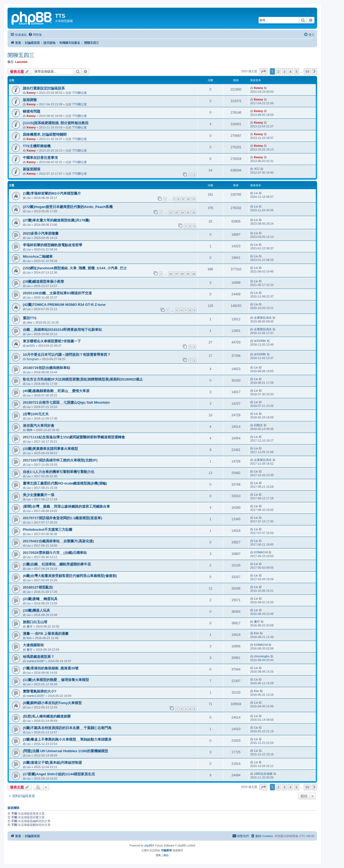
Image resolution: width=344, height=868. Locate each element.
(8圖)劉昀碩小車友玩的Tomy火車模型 (52, 703)
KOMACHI (261, 552)
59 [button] (307, 71)
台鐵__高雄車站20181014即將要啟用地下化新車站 (62, 330)
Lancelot (21, 62)
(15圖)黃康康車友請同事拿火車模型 (50, 449)
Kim (29, 638)
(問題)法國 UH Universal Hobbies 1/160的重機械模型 (65, 751)
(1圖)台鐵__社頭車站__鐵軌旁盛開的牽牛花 (57, 564)
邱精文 (258, 425)
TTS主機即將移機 (37, 146)
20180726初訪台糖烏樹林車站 (46, 368)
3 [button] (284, 71)
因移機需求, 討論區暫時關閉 (45, 134)
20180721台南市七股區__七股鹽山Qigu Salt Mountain (66, 402)
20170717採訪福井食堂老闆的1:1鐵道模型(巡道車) (62, 518)
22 (171, 212)
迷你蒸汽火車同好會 (39, 426)
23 (177, 212)
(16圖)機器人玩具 (36, 610)
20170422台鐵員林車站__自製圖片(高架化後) (58, 541)
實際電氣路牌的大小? (40, 691)
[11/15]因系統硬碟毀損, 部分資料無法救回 (56, 123)
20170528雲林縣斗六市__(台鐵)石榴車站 (55, 553)
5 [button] (297, 71)
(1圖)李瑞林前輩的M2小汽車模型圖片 (52, 193)
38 (182, 274)
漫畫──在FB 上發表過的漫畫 (46, 634)
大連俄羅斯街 (33, 645)
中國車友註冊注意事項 (40, 158)
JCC (257, 169)
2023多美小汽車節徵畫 (41, 233)
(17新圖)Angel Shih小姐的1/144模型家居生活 (59, 774)
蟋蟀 (30, 430)
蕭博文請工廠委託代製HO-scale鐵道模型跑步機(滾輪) (65, 483)
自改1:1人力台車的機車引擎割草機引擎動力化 (59, 472)
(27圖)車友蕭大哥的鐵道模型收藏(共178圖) (56, 220)
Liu (29, 198)
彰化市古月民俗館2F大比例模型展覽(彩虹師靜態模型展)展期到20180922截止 (83, 379)
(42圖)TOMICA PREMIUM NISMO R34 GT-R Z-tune (64, 305)
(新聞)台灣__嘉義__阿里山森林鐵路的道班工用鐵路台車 (66, 506)
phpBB (148, 846)
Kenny (31, 93)
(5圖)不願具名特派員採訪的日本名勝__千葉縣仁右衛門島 (67, 728)
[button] (263, 71)
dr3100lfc (260, 341)
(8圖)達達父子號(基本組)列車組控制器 (52, 763)
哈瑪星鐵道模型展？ (39, 657)
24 (182, 212)
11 (194, 199)
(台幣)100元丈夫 (36, 414)
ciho (29, 322)
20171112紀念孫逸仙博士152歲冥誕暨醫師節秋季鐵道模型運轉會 (74, 437)
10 (188, 199)
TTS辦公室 (80, 93)
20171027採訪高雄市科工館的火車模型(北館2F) (60, 460)
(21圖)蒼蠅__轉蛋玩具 (40, 599)
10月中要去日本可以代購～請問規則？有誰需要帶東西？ (67, 355)
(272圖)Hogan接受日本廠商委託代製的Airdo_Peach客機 (68, 207)
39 (188, 274)
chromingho (262, 656)
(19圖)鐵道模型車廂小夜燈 (43, 281)
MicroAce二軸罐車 (38, 257)
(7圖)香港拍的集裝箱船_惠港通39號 (51, 668)
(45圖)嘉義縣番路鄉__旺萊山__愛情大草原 (56, 391)
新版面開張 (32, 169)
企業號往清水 (263, 318)
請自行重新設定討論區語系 (44, 88)
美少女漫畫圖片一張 (39, 495)
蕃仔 (30, 626)
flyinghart (33, 359)
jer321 (31, 346)
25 (188, 212)
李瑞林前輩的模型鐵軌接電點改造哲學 (53, 245)
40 (194, 274)
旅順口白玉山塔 (35, 622)
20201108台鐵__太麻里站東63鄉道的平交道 (57, 293)
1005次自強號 (263, 774)
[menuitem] (35, 35)
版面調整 (30, 100)
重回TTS (30, 318)
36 (171, 274)
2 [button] (278, 71)
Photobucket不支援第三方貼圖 (48, 530)
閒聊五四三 (21, 55)
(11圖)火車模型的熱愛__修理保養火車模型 (56, 680)
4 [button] (290, 71)
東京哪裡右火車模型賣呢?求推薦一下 (52, 341)
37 (177, 274)
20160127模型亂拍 (38, 587)
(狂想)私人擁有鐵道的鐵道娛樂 (47, 716)
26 (194, 212)
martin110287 (36, 661)
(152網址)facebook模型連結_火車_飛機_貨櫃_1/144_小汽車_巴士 (75, 268)
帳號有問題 (32, 111)
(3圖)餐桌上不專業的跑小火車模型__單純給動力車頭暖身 (67, 739)
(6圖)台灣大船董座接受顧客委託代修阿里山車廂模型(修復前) (70, 576)
